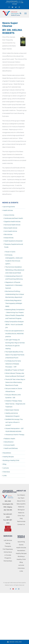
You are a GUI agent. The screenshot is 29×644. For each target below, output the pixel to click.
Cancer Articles (9, 215)
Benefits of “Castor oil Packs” (15, 370)
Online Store (8, 552)
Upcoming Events (9, 207)
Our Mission (21, 495)
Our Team (21, 498)
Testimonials (21, 521)
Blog (5, 464)
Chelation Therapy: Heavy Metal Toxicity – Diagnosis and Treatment (15, 404)
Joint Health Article (11, 231)
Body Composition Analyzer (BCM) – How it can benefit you (15, 325)
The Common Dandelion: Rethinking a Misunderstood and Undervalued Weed (15, 270)
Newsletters (7, 453)
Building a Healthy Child (11, 460)
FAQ (21, 518)
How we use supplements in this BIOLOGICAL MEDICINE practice (15, 334)
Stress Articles (9, 238)
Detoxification (9, 442)
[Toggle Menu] (25, 13)
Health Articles (8, 210)
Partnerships (8, 561)
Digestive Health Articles (12, 222)
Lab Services (8, 540)
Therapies (8, 546)
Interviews (6, 472)
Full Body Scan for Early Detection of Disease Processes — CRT (13, 364)
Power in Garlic (10, 252)
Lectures (6, 468)
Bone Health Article (11, 228)
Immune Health (9, 445)
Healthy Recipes (8, 457)
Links (5, 476)
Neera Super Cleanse (12, 410)
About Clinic (21, 501)
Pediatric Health (10, 439)
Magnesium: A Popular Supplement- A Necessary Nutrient (14, 285)
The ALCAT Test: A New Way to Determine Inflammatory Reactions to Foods (15, 382)
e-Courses (8, 555)
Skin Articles (8, 234)
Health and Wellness (11, 448)
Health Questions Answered (13, 241)
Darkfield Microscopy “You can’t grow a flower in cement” (14, 422)
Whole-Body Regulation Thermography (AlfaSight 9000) (14, 303)
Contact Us (21, 524)
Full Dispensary (8, 549)
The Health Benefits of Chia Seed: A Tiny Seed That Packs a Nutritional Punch (15, 355)
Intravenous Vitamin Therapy (15, 435)
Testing (8, 543)
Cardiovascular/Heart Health (14, 218)
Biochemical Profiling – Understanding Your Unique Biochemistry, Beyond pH (15, 294)
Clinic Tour (21, 516)
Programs (8, 558)
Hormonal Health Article (12, 225)
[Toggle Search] (20, 13)
